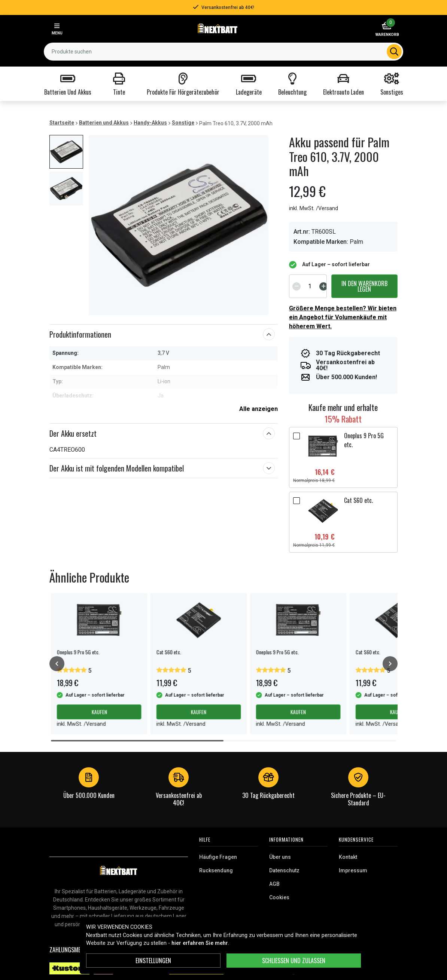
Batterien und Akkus (104, 123)
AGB (274, 884)
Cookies (279, 897)
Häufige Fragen (218, 857)
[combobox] (223, 52)
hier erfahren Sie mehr (200, 943)
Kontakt (348, 857)
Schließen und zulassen (294, 961)
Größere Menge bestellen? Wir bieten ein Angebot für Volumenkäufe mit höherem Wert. (343, 317)
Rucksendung (216, 870)
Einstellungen (153, 961)
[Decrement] (297, 286)
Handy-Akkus (150, 123)
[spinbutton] (310, 286)
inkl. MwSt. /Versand (314, 208)
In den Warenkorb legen (364, 286)
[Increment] (323, 286)
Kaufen (99, 712)
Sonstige (183, 123)
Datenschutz (284, 870)
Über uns (280, 857)
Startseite (62, 123)
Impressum (353, 870)
